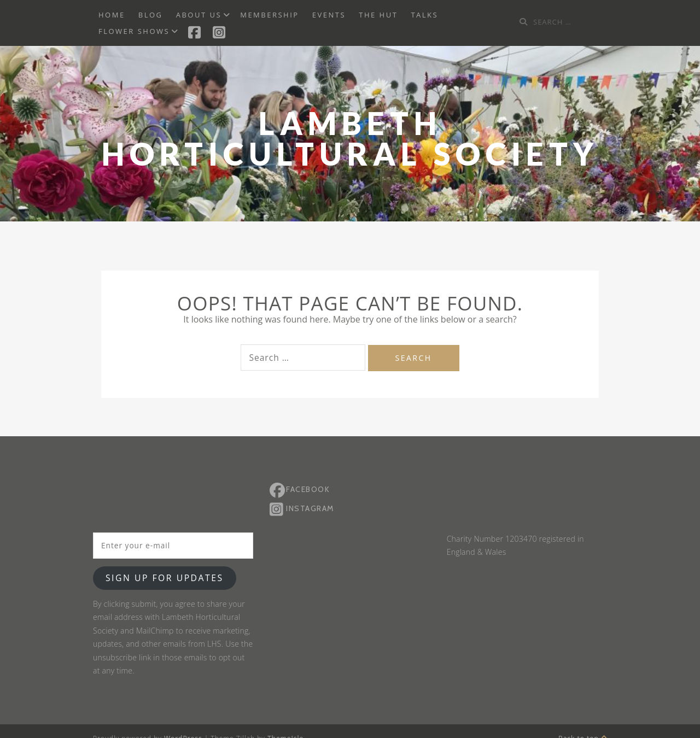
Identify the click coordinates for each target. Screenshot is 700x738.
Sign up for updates (165, 578)
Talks (424, 15)
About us (199, 15)
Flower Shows (134, 31)
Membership (269, 15)
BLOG (151, 15)
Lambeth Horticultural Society (350, 139)
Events (329, 15)
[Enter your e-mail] (173, 546)
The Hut (378, 15)
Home (112, 15)
